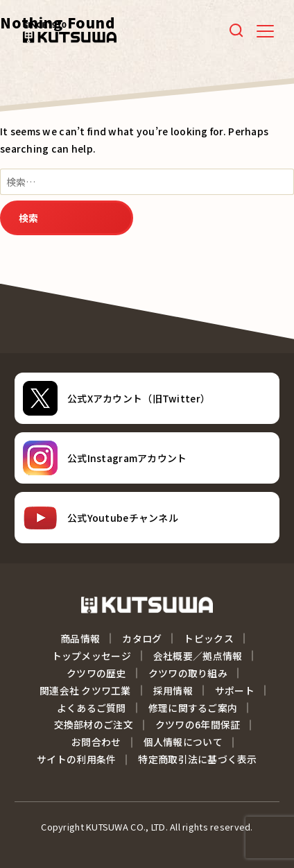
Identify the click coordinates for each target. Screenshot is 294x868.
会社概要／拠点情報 (198, 656)
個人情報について (183, 742)
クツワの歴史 (96, 673)
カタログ (142, 638)
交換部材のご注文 (94, 724)
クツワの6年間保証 (198, 724)
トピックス (208, 638)
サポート (235, 690)
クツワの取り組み (188, 673)
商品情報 (80, 638)
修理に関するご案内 (193, 708)
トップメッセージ (92, 656)
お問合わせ (96, 742)
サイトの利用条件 (76, 759)
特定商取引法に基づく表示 (197, 759)
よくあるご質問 (92, 708)
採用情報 (173, 690)
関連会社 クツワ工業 (85, 690)
